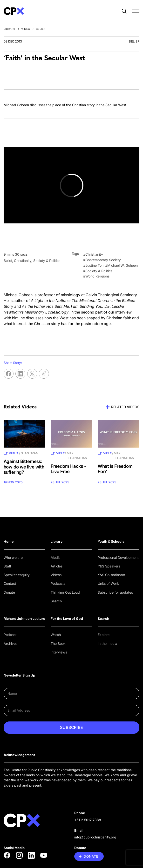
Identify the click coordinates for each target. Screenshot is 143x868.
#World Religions (96, 276)
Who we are (13, 557)
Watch (56, 635)
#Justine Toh (93, 265)
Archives (10, 643)
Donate (9, 592)
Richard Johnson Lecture (24, 619)
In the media (107, 643)
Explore (104, 635)
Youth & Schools (111, 541)
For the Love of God (67, 619)
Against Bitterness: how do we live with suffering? (24, 467)
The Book (58, 643)
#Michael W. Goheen (121, 265)
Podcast (10, 635)
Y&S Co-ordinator (111, 575)
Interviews (59, 652)
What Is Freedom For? (115, 469)
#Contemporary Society (102, 260)
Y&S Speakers (109, 566)
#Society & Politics (98, 271)
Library (10, 29)
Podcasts (58, 583)
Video (26, 29)
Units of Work (108, 583)
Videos (56, 575)
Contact (10, 583)
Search (56, 601)
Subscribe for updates (115, 592)
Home (9, 541)
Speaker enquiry (17, 575)
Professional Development (118, 557)
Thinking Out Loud (65, 592)
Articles (57, 566)
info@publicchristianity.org (95, 837)
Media (56, 557)
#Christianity (93, 254)
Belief (41, 29)
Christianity (23, 261)
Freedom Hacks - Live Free (68, 469)
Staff (7, 566)
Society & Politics (47, 261)
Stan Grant (31, 453)
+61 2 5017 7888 (88, 820)
